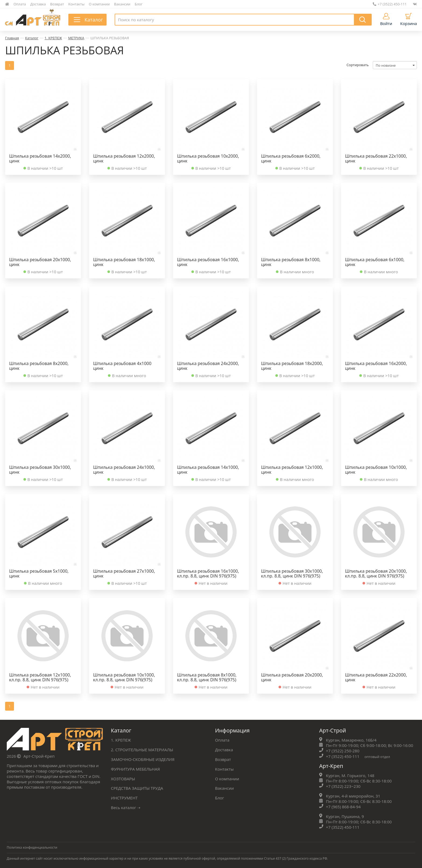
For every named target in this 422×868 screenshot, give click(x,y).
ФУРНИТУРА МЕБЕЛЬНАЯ (135, 768)
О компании (99, 4)
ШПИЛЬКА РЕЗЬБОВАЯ (110, 38)
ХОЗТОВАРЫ (123, 777)
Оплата (20, 4)
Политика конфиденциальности (32, 846)
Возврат (57, 4)
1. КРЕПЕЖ (53, 38)
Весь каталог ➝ (126, 806)
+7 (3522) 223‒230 (343, 785)
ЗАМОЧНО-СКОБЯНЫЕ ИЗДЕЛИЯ (143, 759)
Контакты (76, 4)
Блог (139, 4)
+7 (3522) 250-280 (343, 750)
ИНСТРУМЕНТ (124, 796)
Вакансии (122, 4)
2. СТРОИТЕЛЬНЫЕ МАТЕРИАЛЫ (142, 749)
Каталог (32, 38)
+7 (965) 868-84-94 (343, 806)
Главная (12, 38)
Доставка (38, 4)
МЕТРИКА (76, 38)
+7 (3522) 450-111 (390, 4)
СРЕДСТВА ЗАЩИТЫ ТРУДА (137, 787)
